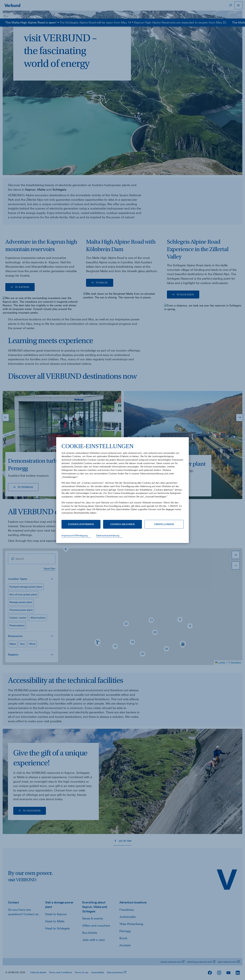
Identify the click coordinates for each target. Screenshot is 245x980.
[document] (123, 481)
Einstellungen (164, 524)
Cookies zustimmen (81, 524)
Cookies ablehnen (122, 524)
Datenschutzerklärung (108, 535)
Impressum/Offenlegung (75, 535)
